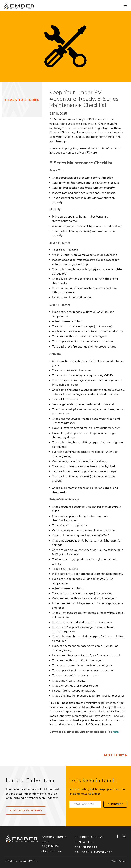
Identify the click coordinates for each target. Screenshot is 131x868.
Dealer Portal (87, 847)
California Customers (94, 852)
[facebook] (118, 836)
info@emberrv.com (51, 851)
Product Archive (89, 837)
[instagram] (124, 836)
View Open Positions (26, 810)
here (116, 732)
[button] (125, 6)
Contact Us (85, 842)
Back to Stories (23, 100)
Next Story (114, 755)
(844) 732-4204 (50, 846)
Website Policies (118, 861)
